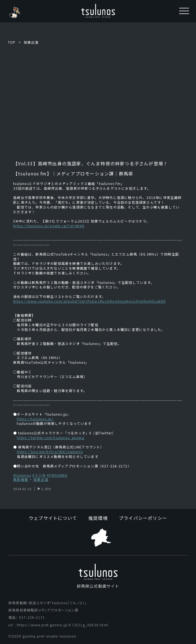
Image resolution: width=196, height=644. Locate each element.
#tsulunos (22, 475)
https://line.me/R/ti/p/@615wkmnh (50, 452)
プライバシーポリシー (143, 518)
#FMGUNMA (57, 475)
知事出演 (31, 42)
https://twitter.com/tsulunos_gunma (51, 438)
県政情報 (21, 480)
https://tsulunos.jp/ (35, 419)
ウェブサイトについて (53, 518)
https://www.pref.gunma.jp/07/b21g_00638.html (63, 625)
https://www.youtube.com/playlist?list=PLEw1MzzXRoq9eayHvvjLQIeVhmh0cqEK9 (89, 301)
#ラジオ (39, 475)
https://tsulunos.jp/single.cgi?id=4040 (49, 226)
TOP (12, 42)
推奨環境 (98, 518)
